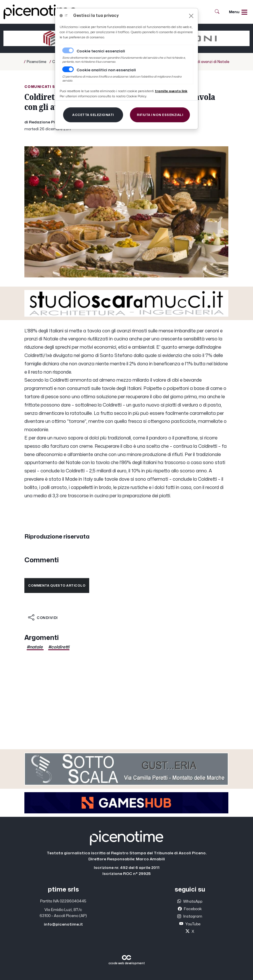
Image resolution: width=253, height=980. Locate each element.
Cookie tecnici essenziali (101, 51)
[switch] (68, 69)
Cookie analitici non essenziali (106, 70)
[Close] (191, 16)
